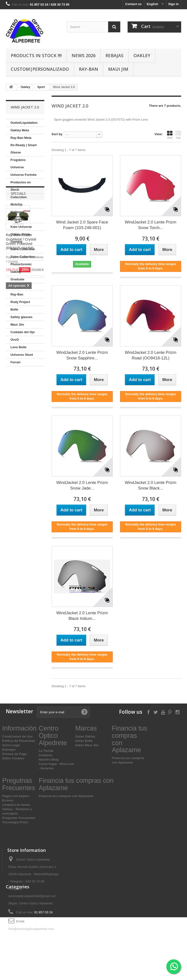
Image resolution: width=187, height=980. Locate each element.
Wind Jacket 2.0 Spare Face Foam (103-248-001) (82, 225)
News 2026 (84, 55)
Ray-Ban (89, 69)
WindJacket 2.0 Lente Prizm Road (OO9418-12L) (151, 355)
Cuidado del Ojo (23, 332)
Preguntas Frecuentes (19, 818)
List (178, 135)
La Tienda (46, 751)
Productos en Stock (21, 186)
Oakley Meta (20, 130)
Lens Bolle (19, 347)
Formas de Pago (14, 754)
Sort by (57, 134)
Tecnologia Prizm (15, 822)
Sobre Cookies (13, 758)
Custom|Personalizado (40, 69)
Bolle (14, 309)
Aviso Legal (11, 745)
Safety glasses (21, 317)
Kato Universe (21, 227)
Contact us (134, 4)
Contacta (46, 755)
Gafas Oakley (85, 736)
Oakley (142, 55)
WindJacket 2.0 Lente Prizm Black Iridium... (82, 616)
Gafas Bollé (84, 741)
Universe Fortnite (23, 175)
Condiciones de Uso (17, 736)
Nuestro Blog (49, 760)
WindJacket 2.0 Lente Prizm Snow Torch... (151, 225)
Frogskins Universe (18, 164)
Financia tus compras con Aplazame (66, 796)
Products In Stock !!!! (36, 55)
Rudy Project (20, 302)
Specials (18, 381)
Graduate (17, 279)
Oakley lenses (21, 287)
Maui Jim (118, 69)
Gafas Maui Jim (87, 745)
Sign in (173, 4)
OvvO (15, 340)
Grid (170, 135)
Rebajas (114, 55)
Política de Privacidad (19, 741)
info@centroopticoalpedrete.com (31, 929)
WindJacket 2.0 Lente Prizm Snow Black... (151, 485)
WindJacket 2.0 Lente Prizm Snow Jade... (82, 485)
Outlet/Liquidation (24, 123)
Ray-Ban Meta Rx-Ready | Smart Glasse (24, 145)
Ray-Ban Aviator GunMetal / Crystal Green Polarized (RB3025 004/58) (21, 429)
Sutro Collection (23, 249)
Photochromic (21, 264)
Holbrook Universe (17, 216)
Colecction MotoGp (19, 201)
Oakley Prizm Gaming (20, 238)
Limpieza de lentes (16, 805)
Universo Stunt (22, 355)
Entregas (9, 750)
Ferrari (15, 362)
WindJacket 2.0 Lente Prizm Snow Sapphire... (82, 355)
